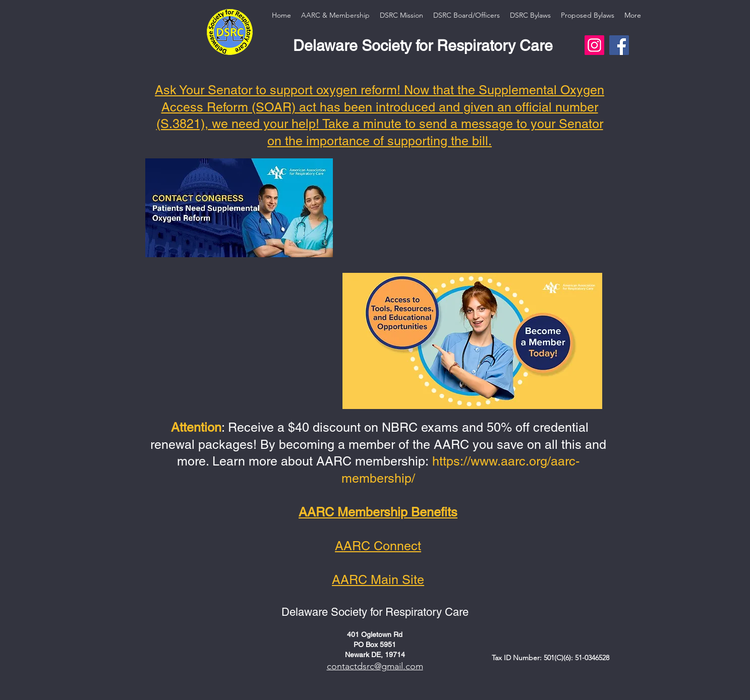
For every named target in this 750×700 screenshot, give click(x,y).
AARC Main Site (378, 580)
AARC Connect (378, 546)
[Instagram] (594, 45)
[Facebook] (619, 45)
